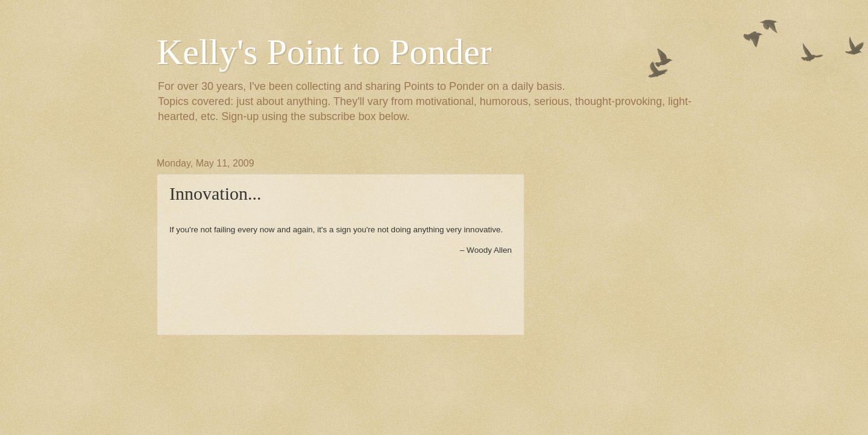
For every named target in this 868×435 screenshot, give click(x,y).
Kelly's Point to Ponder (324, 52)
